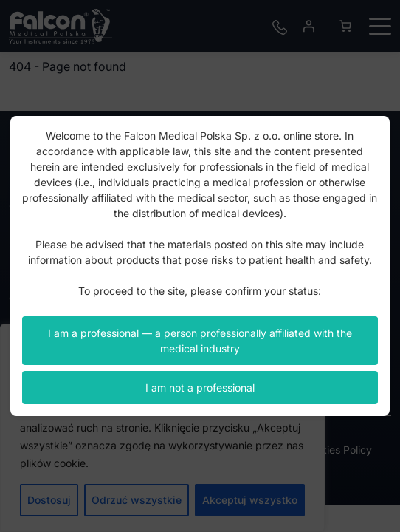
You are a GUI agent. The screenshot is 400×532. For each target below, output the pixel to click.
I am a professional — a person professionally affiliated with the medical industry (200, 341)
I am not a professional (200, 388)
